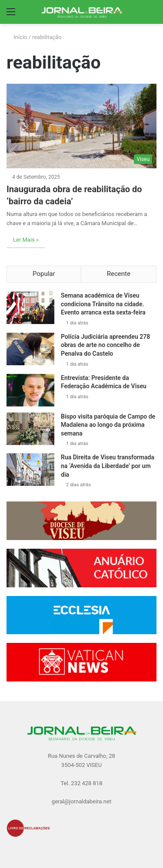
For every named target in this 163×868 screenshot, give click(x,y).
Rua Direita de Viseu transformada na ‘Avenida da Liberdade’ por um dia (108, 466)
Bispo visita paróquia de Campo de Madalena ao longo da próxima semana (108, 425)
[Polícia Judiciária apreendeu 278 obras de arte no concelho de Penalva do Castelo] (30, 349)
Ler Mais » (26, 240)
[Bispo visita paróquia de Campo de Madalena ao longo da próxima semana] (30, 429)
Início (17, 37)
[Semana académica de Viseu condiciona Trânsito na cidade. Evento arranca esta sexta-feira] (30, 308)
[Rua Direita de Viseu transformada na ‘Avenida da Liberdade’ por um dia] (30, 470)
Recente (119, 274)
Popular (44, 274)
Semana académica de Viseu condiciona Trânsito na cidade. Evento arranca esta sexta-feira (103, 304)
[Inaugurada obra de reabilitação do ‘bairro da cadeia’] (81, 126)
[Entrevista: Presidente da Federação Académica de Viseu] (30, 390)
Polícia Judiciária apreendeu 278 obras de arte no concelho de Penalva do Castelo (105, 345)
